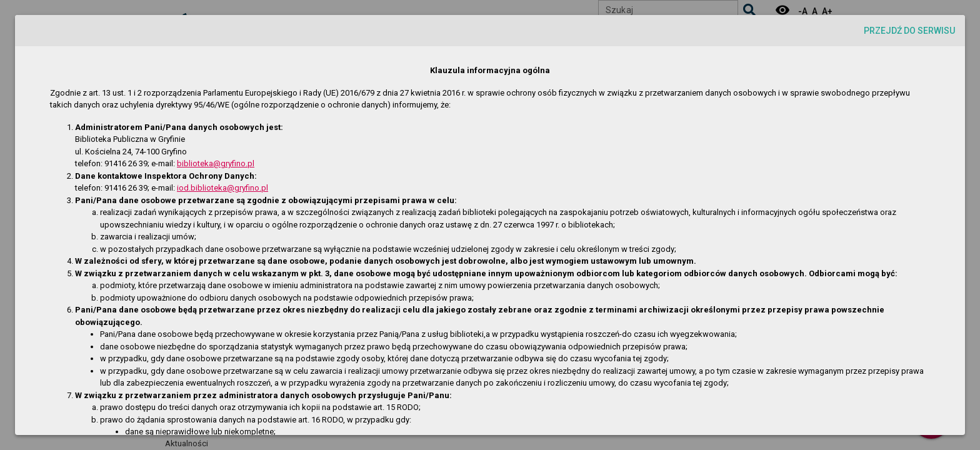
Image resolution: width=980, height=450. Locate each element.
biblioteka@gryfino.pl (216, 163)
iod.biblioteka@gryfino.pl (222, 188)
